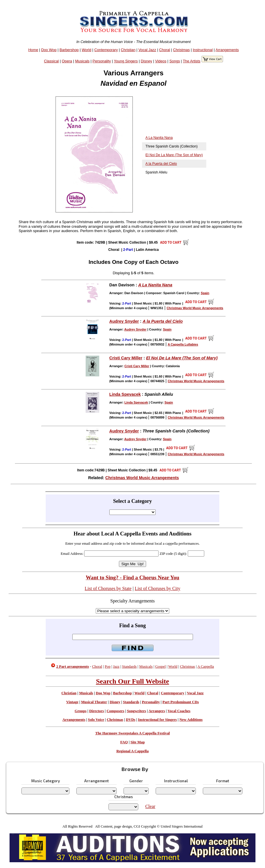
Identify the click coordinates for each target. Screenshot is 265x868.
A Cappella (206, 667)
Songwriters (137, 711)
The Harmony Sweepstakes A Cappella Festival (132, 733)
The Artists (192, 61)
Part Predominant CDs (181, 702)
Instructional (203, 50)
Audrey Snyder (124, 321)
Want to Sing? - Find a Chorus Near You (132, 577)
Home (33, 50)
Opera (67, 61)
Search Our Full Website (133, 681)
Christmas (181, 50)
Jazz (116, 667)
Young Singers (126, 61)
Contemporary (106, 50)
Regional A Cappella (132, 751)
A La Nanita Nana (159, 138)
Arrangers (157, 711)
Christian (128, 50)
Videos (161, 61)
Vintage (72, 702)
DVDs (131, 720)
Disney (147, 61)
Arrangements (227, 50)
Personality (102, 61)
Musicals (82, 61)
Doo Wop (49, 50)
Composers (115, 711)
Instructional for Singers (157, 720)
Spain (205, 293)
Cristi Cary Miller (126, 358)
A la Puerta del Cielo (161, 164)
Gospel (161, 667)
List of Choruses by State (108, 588)
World (86, 50)
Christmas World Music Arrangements (142, 478)
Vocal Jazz (147, 50)
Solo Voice (96, 720)
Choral (165, 50)
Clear (150, 806)
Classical (51, 61)
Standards (129, 667)
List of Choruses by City (158, 588)
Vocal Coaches (179, 711)
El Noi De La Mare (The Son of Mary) (174, 155)
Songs (175, 61)
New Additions (191, 720)
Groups (81, 711)
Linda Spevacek (125, 394)
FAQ (124, 742)
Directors (96, 711)
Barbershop (69, 50)
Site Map (138, 742)
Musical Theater (94, 702)
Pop (108, 667)
